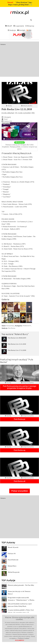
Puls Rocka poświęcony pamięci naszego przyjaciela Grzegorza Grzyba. (20, 387)
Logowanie (19, 26)
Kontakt (21, 30)
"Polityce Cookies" (24, 638)
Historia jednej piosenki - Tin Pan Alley (21, 585)
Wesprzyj (30, 26)
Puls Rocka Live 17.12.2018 (17, 350)
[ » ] (30, 5)
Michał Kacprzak (14, 572)
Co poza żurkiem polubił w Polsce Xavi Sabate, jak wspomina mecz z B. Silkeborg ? (21, 612)
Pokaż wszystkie (20, 491)
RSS (29, 30)
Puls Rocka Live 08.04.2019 (17, 338)
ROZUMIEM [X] (20, 640)
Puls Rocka (12, 328)
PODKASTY (27, 326)
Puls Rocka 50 (20, 419)
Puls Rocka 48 (20, 481)
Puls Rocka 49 (20, 450)
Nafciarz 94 (12, 554)
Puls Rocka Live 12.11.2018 (17, 344)
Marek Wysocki (13, 547)
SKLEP (8, 26)
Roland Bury (10, 326)
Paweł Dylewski (13, 560)
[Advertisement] (19, 63)
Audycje (12, 30)
